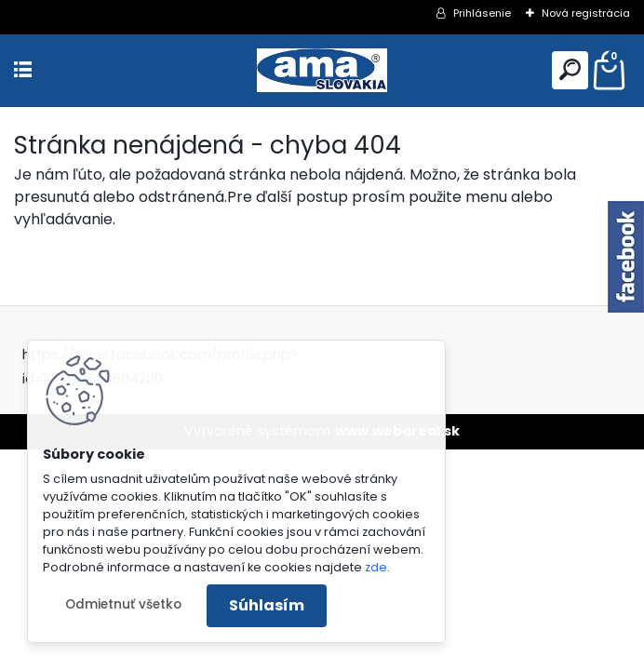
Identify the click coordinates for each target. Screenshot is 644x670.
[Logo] (322, 70)
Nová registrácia (586, 13)
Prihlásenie (482, 13)
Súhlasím (267, 605)
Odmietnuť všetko (123, 604)
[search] (570, 69)
